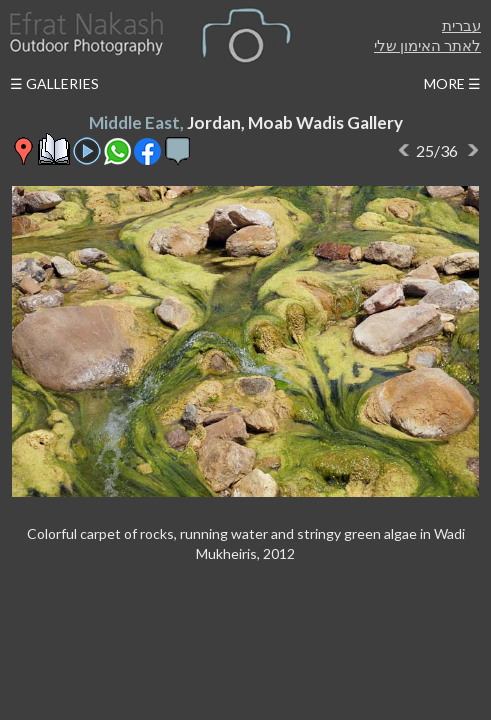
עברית (461, 25)
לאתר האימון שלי (427, 45)
